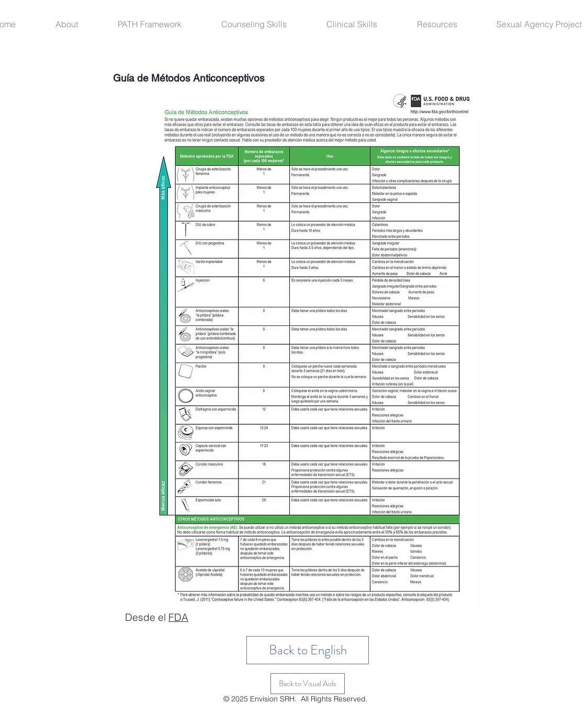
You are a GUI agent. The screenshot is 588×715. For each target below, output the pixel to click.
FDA (178, 617)
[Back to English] (308, 650)
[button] (79, 24)
